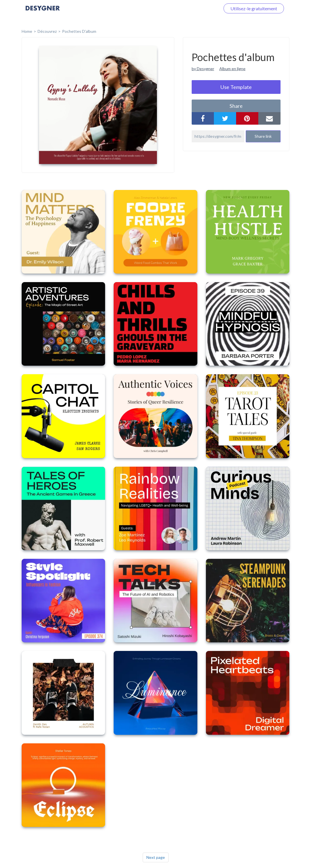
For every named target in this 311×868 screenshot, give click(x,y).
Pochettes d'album (79, 31)
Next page (156, 857)
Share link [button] (263, 136)
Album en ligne (232, 69)
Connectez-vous (197, 8)
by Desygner (203, 69)
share (236, 106)
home (27, 31)
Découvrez (47, 31)
